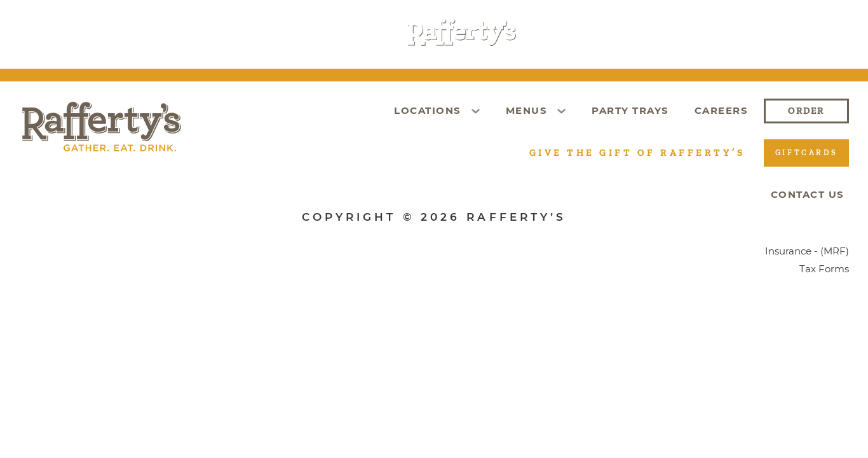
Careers (678, 35)
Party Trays (325, 35)
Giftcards (593, 35)
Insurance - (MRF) (807, 251)
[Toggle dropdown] (178, 36)
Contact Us (808, 194)
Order (751, 35)
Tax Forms (824, 269)
